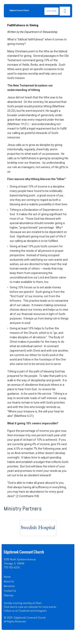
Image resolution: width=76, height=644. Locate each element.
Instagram (41, 611)
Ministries (9, 586)
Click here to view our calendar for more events (30, 607)
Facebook (24, 611)
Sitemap (9, 595)
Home (7, 577)
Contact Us (10, 591)
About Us (9, 581)
